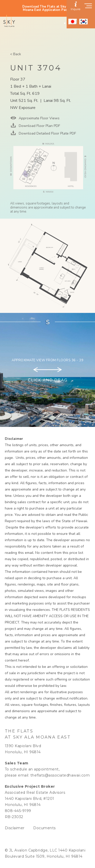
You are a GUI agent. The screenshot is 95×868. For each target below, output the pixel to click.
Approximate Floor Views (39, 118)
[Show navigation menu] (88, 7)
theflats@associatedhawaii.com (60, 775)
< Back (16, 54)
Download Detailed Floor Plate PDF (47, 133)
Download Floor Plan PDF (39, 126)
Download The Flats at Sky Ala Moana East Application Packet (48, 8)
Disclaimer (15, 828)
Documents (44, 828)
